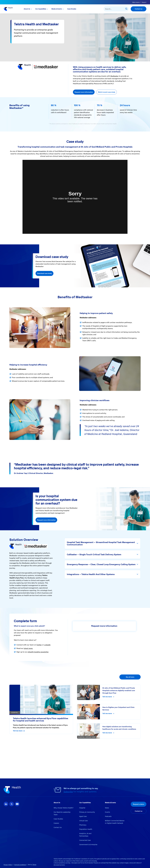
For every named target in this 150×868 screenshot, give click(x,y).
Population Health (86, 829)
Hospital (82, 808)
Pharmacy (83, 825)
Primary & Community (87, 812)
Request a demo (139, 804)
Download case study (44, 273)
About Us (27, 9)
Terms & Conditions (20, 865)
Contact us (139, 9)
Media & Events (57, 9)
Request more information (84, 92)
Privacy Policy (8, 865)
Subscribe (68, 792)
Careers (56, 823)
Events (107, 812)
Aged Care (83, 816)
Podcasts (108, 816)
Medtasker (114, 76)
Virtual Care (83, 821)
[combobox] (116, 9)
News (107, 808)
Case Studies (72, 9)
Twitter (39, 645)
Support (144, 2)
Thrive (34, 865)
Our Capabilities (41, 9)
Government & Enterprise (88, 845)
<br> (75, 197)
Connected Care (85, 840)
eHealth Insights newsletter (38, 652)
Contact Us (58, 827)
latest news (28, 648)
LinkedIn (47, 645)
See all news (130, 677)
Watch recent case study (107, 92)
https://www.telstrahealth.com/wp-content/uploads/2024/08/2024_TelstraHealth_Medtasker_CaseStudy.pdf (50, 762)
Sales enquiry (136, 2)
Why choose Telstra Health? (64, 808)
